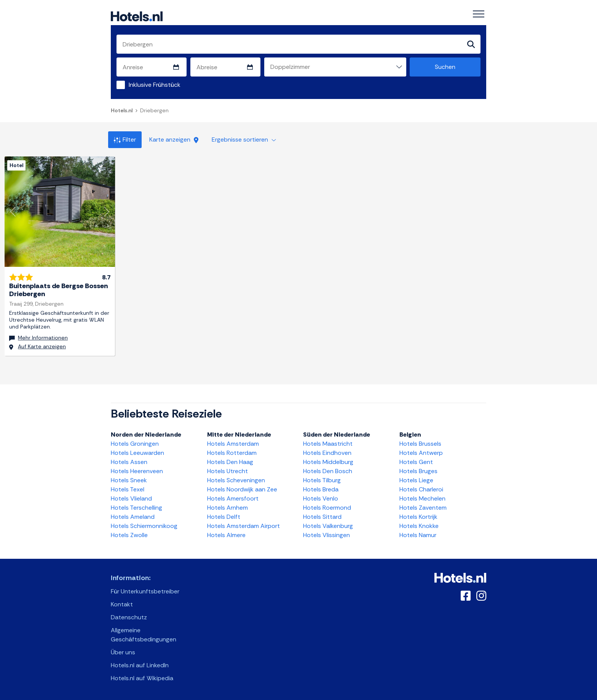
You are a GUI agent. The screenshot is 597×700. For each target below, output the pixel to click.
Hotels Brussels (420, 444)
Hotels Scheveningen (236, 480)
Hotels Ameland (133, 517)
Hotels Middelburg (328, 462)
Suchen (445, 67)
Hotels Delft (224, 517)
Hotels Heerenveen (137, 471)
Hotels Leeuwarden (137, 453)
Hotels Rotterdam (232, 453)
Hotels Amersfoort (233, 498)
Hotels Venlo (321, 498)
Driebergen (154, 110)
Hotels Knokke (419, 526)
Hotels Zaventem (423, 508)
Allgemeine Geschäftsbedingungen (144, 635)
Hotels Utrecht (227, 471)
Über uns (123, 652)
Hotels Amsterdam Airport (243, 526)
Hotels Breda (321, 489)
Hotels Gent (416, 462)
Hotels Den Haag (230, 462)
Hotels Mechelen (422, 498)
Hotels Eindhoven (327, 453)
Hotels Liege (416, 480)
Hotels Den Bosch (328, 471)
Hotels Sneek (129, 480)
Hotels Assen (129, 462)
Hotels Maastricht (328, 444)
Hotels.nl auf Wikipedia (142, 678)
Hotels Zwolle (129, 535)
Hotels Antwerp (421, 453)
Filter (125, 140)
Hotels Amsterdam (233, 444)
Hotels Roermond (327, 508)
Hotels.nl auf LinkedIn (140, 665)
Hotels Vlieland (131, 498)
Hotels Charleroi (421, 489)
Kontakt (122, 604)
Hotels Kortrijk (418, 517)
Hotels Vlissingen (326, 535)
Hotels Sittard (322, 517)
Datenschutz (129, 617)
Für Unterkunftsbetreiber (145, 591)
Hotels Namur (418, 535)
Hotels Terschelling (136, 508)
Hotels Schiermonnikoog (144, 526)
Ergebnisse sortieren (244, 140)
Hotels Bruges (418, 471)
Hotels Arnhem (227, 508)
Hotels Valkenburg (328, 526)
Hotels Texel (128, 489)
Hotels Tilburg (322, 480)
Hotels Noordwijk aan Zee (242, 489)
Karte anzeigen (174, 140)
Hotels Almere (226, 535)
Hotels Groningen (135, 444)
